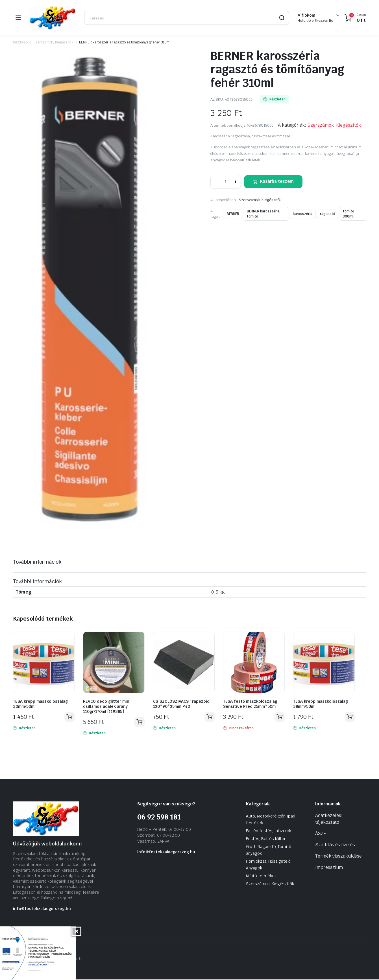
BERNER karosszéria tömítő (263, 214)
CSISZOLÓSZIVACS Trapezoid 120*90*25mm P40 (181, 704)
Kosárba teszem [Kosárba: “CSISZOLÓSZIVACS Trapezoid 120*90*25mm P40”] (209, 717)
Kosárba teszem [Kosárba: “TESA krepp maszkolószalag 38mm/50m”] (349, 717)
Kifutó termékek (261, 876)
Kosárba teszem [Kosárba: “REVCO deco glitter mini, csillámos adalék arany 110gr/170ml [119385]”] (139, 722)
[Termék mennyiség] (226, 182)
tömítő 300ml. (348, 214)
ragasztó (328, 214)
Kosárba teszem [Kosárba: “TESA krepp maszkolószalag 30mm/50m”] (69, 717)
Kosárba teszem (277, 181)
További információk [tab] (37, 562)
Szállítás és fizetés (335, 845)
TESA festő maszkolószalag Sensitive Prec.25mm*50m (250, 704)
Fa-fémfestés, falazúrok (269, 831)
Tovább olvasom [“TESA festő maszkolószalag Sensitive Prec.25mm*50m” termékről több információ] (279, 717)
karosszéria (303, 214)
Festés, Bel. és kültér (266, 839)
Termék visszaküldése (338, 857)
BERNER (233, 214)
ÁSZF (321, 834)
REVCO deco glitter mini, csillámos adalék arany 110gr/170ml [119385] (107, 706)
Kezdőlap (20, 42)
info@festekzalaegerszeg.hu (42, 909)
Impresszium (329, 868)
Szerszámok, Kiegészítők (53, 42)
